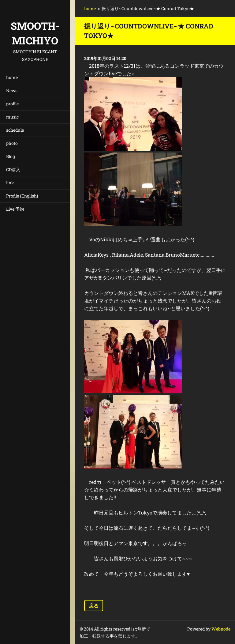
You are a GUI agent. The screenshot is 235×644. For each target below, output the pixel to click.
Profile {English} (22, 196)
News (12, 90)
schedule (15, 130)
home (12, 77)
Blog (11, 156)
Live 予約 (15, 209)
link (10, 183)
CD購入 (13, 169)
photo (12, 143)
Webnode (221, 629)
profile (12, 104)
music (12, 117)
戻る (94, 606)
